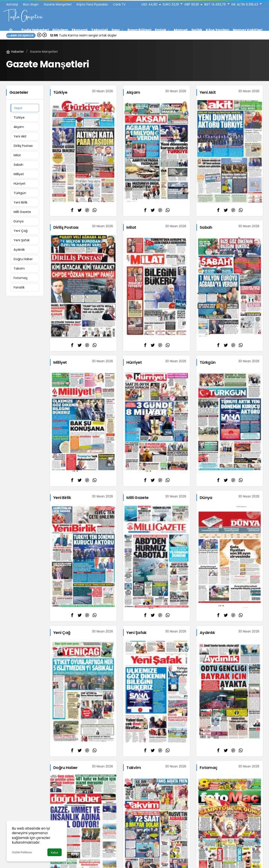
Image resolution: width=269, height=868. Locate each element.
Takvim (19, 268)
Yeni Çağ (21, 231)
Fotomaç (21, 278)
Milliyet (19, 174)
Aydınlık (19, 250)
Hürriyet (20, 184)
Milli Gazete (22, 212)
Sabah (18, 165)
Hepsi (18, 108)
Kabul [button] (55, 853)
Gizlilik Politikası (22, 852)
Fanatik (19, 287)
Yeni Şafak (22, 240)
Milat (17, 155)
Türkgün (20, 193)
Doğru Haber (23, 259)
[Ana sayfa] (11, 30)
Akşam (19, 127)
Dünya (19, 221)
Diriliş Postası (23, 146)
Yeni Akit (20, 136)
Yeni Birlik (21, 202)
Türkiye (19, 117)
